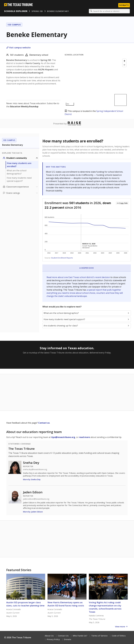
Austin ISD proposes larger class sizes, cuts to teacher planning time (25, 604)
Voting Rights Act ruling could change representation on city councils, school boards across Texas (105, 607)
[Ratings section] (21, 193)
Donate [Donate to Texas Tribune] (124, 5)
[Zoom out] (124, 65)
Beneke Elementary (58, 11)
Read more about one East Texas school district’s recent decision (79, 277)
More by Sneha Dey (32, 479)
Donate (68, 639)
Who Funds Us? (80, 636)
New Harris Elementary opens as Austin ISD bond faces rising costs (66, 604)
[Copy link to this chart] (122, 203)
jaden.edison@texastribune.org (36, 499)
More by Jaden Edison (33, 512)
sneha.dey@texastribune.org (35, 469)
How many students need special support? (19, 179)
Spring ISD (37, 11)
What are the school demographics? (17, 172)
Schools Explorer (16, 11)
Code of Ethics (119, 636)
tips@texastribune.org (63, 437)
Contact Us (63, 636)
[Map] (96, 82)
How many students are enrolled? (19, 165)
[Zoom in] (124, 61)
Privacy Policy (53, 639)
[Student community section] (21, 158)
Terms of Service (99, 636)
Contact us (44, 423)
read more (84, 437)
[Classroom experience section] (21, 187)
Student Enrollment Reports (62, 258)
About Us (49, 636)
